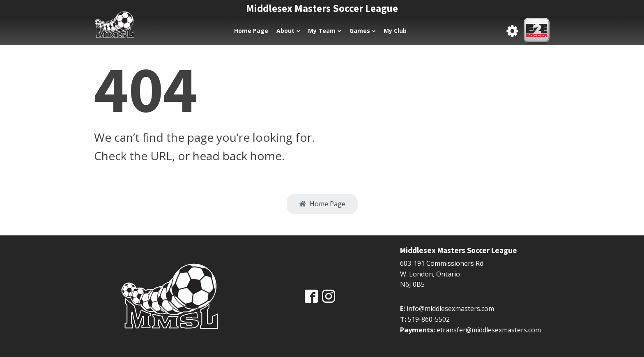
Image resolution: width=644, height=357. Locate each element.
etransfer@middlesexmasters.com (489, 330)
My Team (324, 31)
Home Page (251, 31)
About (288, 31)
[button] (322, 204)
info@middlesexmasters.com (450, 309)
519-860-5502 (429, 319)
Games (362, 31)
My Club (395, 31)
